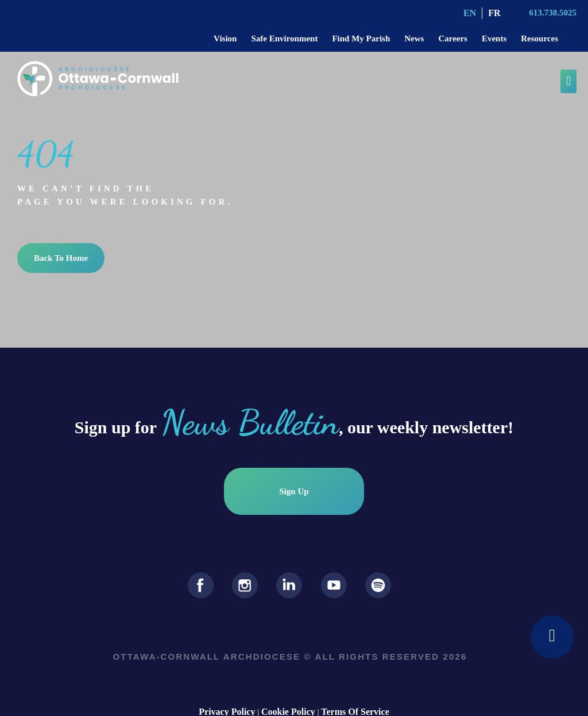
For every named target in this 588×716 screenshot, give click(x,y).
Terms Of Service (355, 701)
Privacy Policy (227, 701)
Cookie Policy (288, 701)
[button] (568, 81)
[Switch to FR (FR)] (494, 13)
